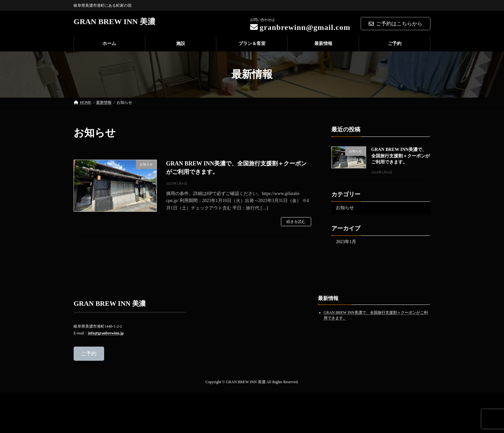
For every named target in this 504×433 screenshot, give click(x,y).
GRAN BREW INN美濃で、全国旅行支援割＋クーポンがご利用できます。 (401, 156)
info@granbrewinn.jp (106, 333)
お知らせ (345, 208)
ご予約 (89, 353)
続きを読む (296, 222)
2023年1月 (346, 242)
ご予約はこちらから (396, 24)
